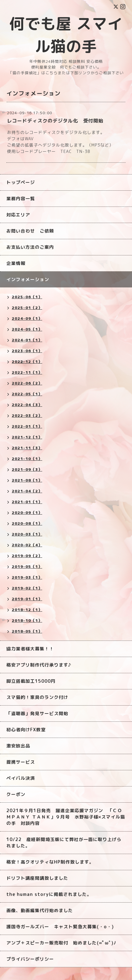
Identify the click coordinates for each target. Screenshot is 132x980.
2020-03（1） (27, 534)
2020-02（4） (27, 545)
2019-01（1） (27, 599)
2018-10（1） (27, 620)
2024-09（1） (27, 318)
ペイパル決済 (21, 778)
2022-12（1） (27, 362)
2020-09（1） (27, 513)
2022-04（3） (27, 405)
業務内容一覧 (21, 198)
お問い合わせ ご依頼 (30, 231)
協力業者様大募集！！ (30, 649)
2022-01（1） (27, 426)
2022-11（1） (27, 372)
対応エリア (18, 215)
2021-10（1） (27, 459)
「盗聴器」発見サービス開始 (37, 713)
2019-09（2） (27, 556)
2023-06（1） (27, 351)
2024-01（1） (27, 340)
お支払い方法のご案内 (30, 247)
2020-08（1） (27, 523)
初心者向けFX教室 (26, 730)
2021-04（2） (27, 491)
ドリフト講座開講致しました (37, 878)
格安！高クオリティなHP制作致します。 (50, 862)
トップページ (21, 182)
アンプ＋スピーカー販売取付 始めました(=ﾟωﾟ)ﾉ (61, 943)
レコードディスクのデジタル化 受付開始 (55, 121)
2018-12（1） (27, 610)
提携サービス (21, 762)
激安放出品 (18, 746)
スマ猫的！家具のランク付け (37, 697)
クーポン (16, 794)
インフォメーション (28, 279)
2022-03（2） (27, 415)
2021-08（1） (27, 480)
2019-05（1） (27, 566)
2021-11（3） (27, 448)
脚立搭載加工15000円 (31, 681)
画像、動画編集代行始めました (40, 910)
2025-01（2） (27, 308)
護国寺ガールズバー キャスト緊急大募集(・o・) (60, 927)
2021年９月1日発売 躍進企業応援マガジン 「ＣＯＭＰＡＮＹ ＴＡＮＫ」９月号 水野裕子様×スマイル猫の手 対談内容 (66, 817)
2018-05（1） (27, 631)
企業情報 (16, 263)
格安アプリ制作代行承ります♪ (39, 665)
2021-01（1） (27, 502)
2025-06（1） (27, 297)
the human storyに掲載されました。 (49, 894)
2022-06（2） (27, 383)
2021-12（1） (27, 437)
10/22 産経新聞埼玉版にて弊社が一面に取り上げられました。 (64, 842)
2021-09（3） (27, 469)
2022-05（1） (27, 394)
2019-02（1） (27, 588)
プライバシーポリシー (30, 959)
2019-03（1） (27, 577)
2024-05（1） (27, 329)
